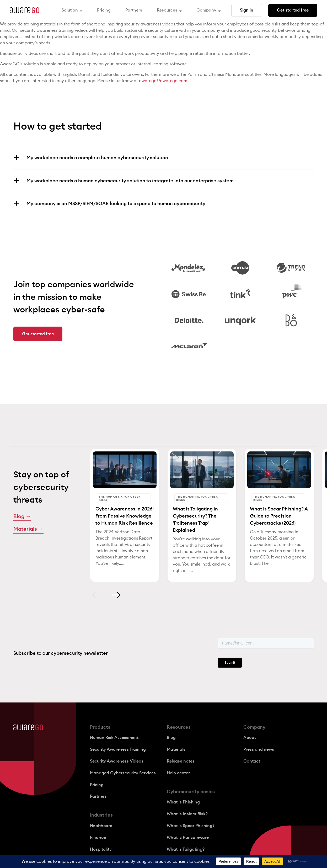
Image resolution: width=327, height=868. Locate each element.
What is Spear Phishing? (191, 826)
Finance (98, 838)
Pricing (104, 10)
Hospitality (101, 849)
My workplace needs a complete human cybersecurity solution (97, 158)
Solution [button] (70, 10)
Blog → (22, 516)
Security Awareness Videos (117, 761)
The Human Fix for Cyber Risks (120, 498)
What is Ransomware (188, 838)
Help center (178, 773)
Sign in (247, 10)
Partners (134, 10)
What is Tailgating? (186, 849)
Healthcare (101, 826)
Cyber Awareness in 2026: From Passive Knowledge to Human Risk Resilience (125, 516)
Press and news (259, 749)
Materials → (28, 529)
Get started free (293, 10)
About (250, 738)
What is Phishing (183, 802)
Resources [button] (167, 10)
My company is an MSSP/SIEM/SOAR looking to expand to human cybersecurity (116, 204)
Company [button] (206, 10)
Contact (252, 761)
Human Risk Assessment (114, 738)
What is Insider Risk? (187, 814)
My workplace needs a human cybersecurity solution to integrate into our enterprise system (130, 181)
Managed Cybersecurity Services (123, 773)
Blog (171, 738)
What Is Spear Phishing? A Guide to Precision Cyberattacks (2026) (279, 516)
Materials (176, 749)
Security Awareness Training (118, 749)
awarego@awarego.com (163, 81)
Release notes (181, 761)
